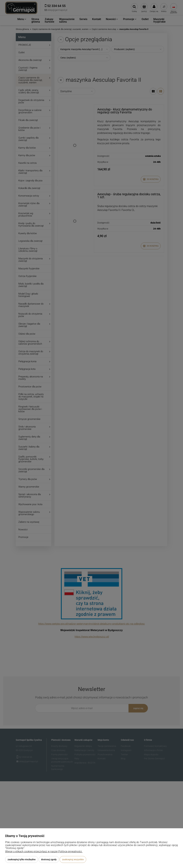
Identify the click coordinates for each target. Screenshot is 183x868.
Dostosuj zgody (49, 859)
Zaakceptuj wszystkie (73, 859)
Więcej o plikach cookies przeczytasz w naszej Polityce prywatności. (44, 851)
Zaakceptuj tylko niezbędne (22, 859)
